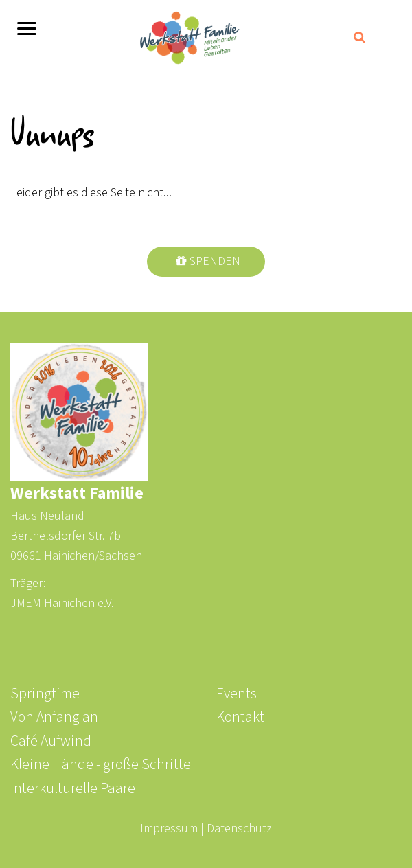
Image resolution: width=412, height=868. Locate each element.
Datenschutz (239, 829)
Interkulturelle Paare (73, 789)
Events (237, 694)
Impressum (169, 829)
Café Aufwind (51, 741)
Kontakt (240, 717)
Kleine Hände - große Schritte (101, 765)
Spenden (215, 261)
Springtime (45, 694)
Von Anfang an (54, 717)
